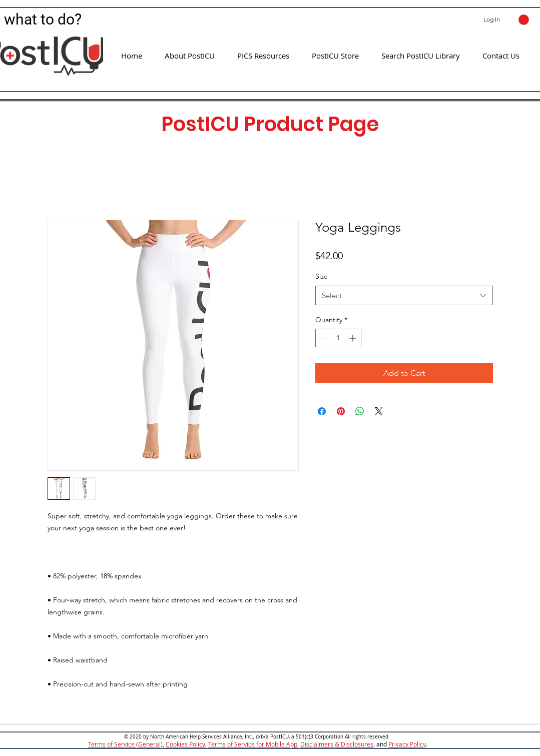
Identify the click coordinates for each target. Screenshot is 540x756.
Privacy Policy (407, 744)
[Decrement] (323, 338)
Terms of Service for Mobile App (253, 744)
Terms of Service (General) (125, 744)
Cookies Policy (185, 744)
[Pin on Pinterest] (341, 411)
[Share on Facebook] (322, 411)
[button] (524, 20)
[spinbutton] (338, 338)
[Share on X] (379, 411)
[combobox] (404, 295)
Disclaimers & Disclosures (337, 744)
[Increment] (354, 338)
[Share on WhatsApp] (360, 411)
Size (322, 276)
